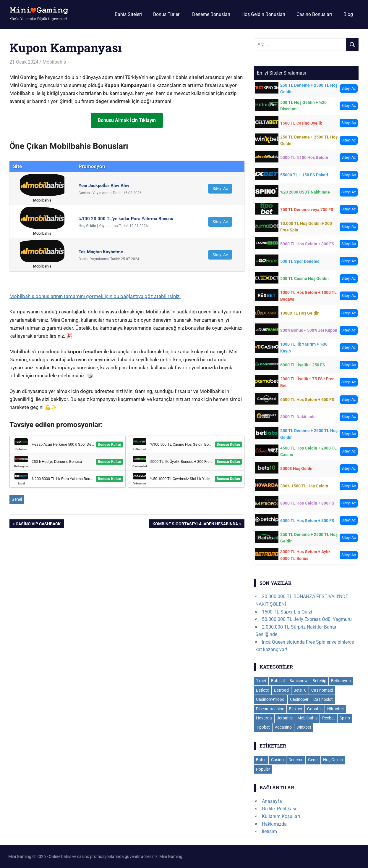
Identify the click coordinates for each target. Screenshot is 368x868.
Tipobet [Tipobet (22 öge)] (263, 727)
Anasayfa (272, 801)
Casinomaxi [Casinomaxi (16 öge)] (322, 690)
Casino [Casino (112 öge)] (277, 760)
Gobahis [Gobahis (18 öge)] (315, 709)
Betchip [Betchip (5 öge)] (319, 681)
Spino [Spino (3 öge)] (345, 718)
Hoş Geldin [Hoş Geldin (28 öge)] (333, 760)
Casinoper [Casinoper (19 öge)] (299, 699)
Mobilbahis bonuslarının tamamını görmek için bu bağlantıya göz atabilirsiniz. (95, 296)
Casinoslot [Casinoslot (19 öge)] (323, 699)
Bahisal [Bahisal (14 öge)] (278, 681)
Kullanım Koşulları (281, 816)
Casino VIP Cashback (38, 524)
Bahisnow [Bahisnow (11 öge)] (299, 681)
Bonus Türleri (167, 14)
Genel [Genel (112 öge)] (313, 760)
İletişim (269, 831)
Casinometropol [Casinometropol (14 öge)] (271, 699)
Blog (348, 14)
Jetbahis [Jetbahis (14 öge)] (285, 718)
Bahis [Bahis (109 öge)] (261, 760)
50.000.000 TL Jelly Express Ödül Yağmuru (307, 619)
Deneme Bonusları (211, 14)
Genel (17, 499)
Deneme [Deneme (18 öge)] (296, 760)
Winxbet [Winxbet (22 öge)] (304, 727)
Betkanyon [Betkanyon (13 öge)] (341, 681)
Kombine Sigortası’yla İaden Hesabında (195, 524)
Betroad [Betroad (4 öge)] (281, 690)
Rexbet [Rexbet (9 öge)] (329, 718)
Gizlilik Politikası (279, 809)
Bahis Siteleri (128, 14)
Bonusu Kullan (110, 445)
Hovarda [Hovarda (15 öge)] (264, 718)
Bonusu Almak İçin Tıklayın (127, 120)
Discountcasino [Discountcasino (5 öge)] (270, 709)
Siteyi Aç (220, 189)
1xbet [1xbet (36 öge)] (261, 681)
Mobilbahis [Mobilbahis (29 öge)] (307, 718)
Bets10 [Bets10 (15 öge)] (300, 690)
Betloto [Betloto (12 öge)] (263, 690)
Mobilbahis (54, 62)
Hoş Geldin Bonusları (263, 14)
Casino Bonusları (314, 14)
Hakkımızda (274, 824)
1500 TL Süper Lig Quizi (287, 612)
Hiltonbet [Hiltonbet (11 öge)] (336, 709)
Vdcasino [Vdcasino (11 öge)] (283, 727)
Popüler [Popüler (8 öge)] (263, 769)
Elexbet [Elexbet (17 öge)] (296, 709)
